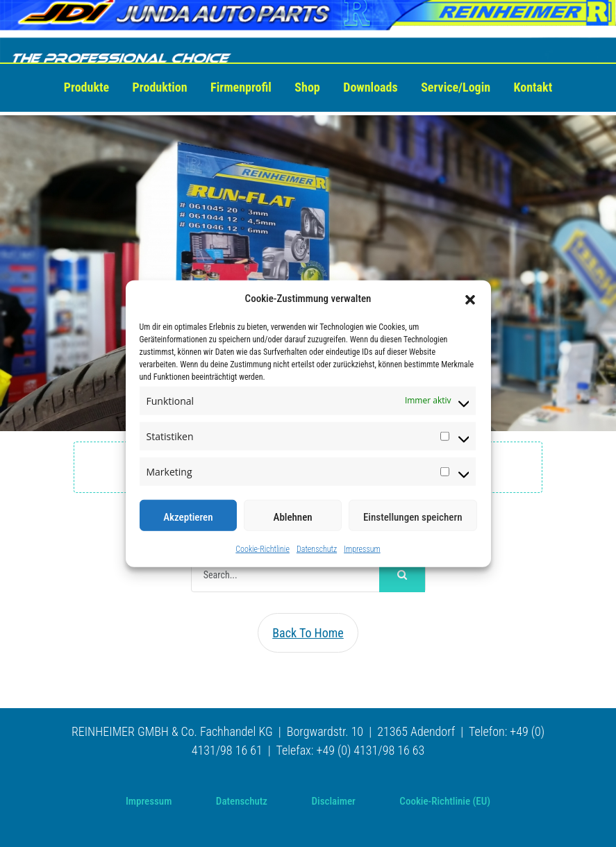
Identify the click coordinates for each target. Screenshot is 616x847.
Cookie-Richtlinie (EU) (445, 801)
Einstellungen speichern (413, 517)
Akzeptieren (188, 517)
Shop (307, 87)
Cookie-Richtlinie (263, 548)
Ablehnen (293, 517)
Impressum (362, 548)
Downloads (370, 87)
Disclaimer (334, 801)
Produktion (160, 87)
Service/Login (456, 87)
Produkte (86, 87)
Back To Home (308, 633)
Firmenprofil (241, 87)
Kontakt (533, 87)
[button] (470, 299)
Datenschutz (317, 548)
